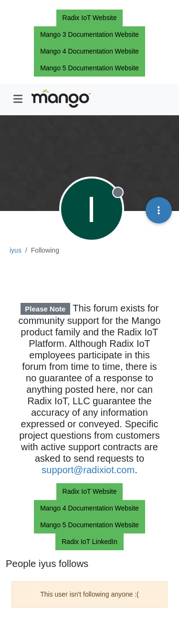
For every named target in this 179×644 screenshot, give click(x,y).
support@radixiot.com (88, 470)
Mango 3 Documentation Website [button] (89, 34)
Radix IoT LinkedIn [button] (89, 542)
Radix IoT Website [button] (90, 18)
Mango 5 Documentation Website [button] (89, 68)
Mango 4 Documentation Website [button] (89, 51)
